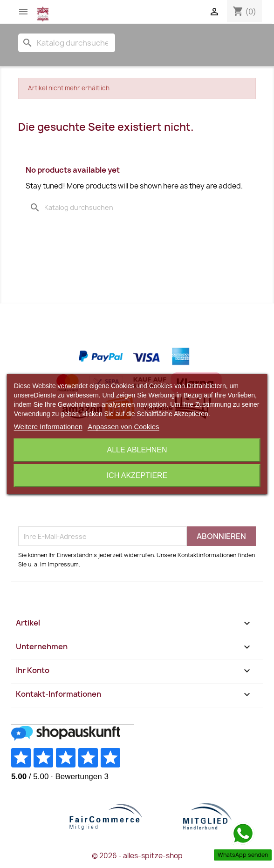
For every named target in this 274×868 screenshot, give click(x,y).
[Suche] (67, 43)
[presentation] (89, 504)
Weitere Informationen (48, 427)
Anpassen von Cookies (123, 427)
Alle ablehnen (137, 450)
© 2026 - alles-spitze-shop (137, 856)
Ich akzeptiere (137, 475)
